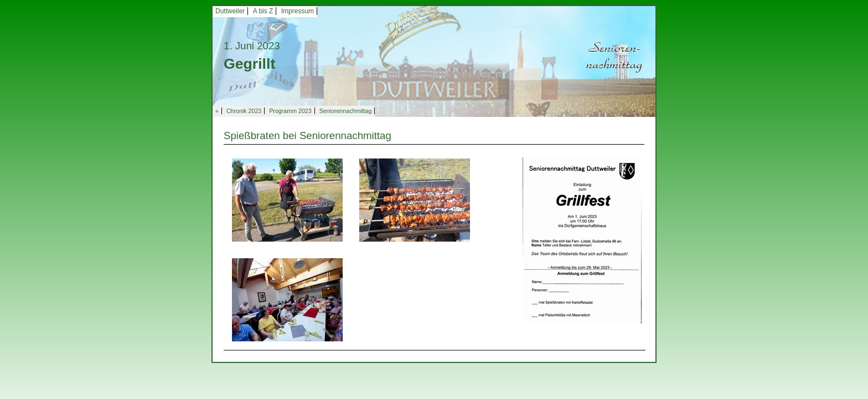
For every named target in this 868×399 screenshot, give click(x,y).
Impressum (298, 11)
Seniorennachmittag (346, 111)
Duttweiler (230, 11)
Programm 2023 (290, 111)
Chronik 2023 (244, 111)
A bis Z (263, 11)
